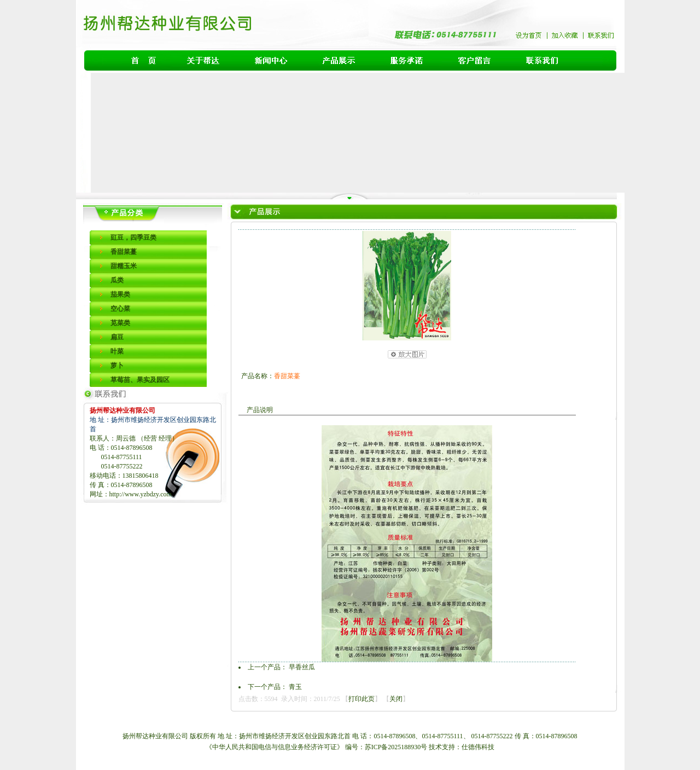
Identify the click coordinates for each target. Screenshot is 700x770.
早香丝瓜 (302, 667)
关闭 (396, 699)
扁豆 (117, 337)
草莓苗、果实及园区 (140, 380)
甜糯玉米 (124, 266)
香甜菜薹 (124, 252)
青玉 (295, 687)
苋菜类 (120, 323)
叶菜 (117, 351)
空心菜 (120, 309)
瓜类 (117, 280)
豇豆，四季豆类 (133, 238)
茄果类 (120, 294)
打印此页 (361, 699)
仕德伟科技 (478, 747)
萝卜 (117, 366)
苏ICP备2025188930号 (397, 747)
